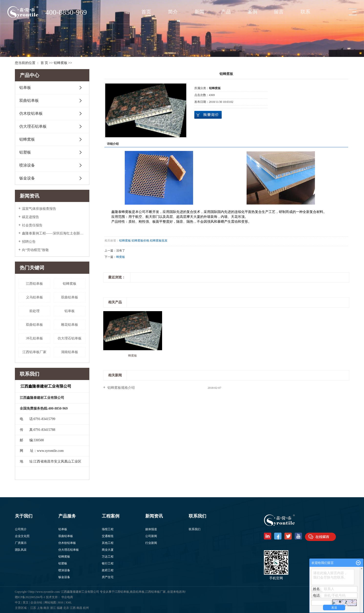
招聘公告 (29, 242)
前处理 (34, 311)
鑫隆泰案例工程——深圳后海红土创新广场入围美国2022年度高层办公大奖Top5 (54, 233)
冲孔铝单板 (34, 338)
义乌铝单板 (34, 297)
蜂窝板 (121, 257)
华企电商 (67, 597)
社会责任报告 (32, 225)
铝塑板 (25, 152)
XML (69, 602)
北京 (66, 608)
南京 (46, 608)
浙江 (53, 608)
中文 (18, 602)
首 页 (44, 63)
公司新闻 (151, 536)
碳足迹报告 (31, 217)
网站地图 (50, 602)
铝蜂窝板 (61, 63)
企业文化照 (22, 536)
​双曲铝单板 (70, 297)
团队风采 (21, 550)
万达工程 (108, 557)
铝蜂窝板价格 (140, 241)
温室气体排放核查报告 (39, 209)
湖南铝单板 (70, 352)
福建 (60, 608)
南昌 (79, 608)
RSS (61, 602)
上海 (40, 608)
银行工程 (108, 563)
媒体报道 (151, 529)
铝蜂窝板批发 (159, 241)
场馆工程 (108, 529)
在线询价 (208, 115)
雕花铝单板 (70, 325)
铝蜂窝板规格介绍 (121, 388)
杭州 (86, 608)
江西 (73, 608)
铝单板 (25, 88)
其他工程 (108, 543)
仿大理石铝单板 (33, 126)
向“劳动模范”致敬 (35, 250)
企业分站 (36, 602)
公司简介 (21, 529)
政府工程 (108, 570)
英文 (26, 602)
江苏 (33, 608)
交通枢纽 (108, 536)
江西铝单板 (34, 284)
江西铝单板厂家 (34, 352)
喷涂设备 (27, 165)
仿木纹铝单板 (31, 113)
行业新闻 (151, 543)
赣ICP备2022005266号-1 (31, 597)
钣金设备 (27, 178)
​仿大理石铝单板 (70, 338)
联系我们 (195, 529)
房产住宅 (108, 577)
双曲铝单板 (29, 100)
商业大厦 (108, 550)
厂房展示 (21, 543)
